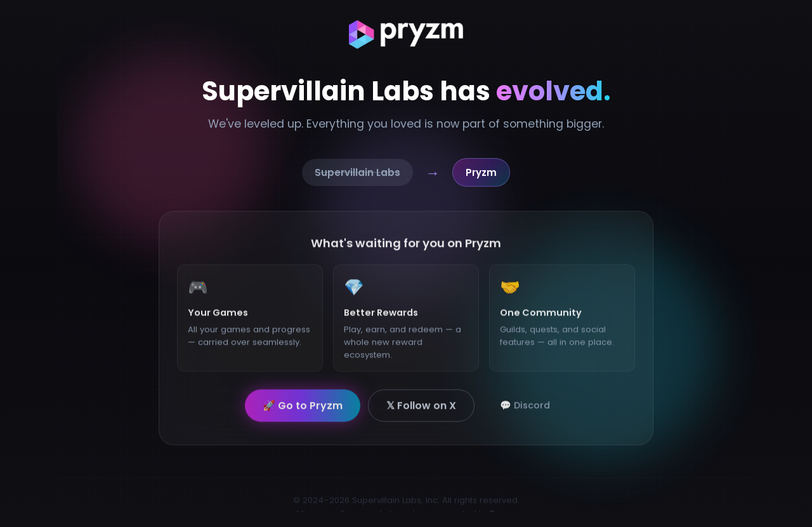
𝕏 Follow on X (421, 410)
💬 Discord (525, 410)
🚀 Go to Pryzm (303, 410)
